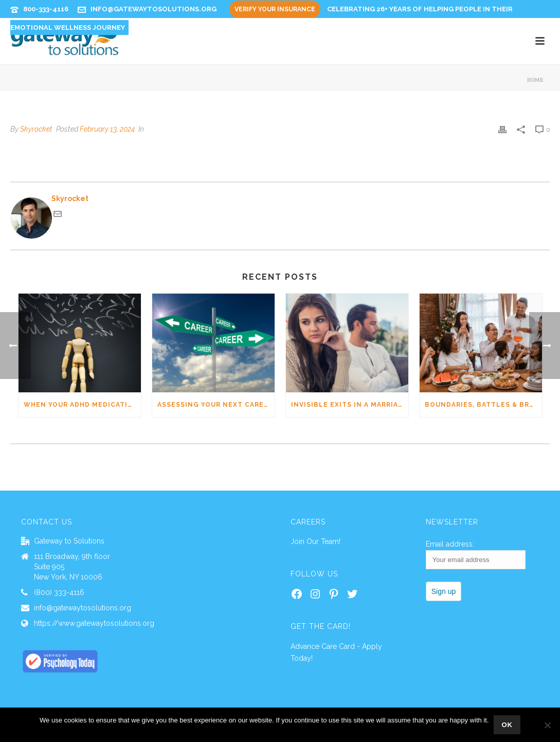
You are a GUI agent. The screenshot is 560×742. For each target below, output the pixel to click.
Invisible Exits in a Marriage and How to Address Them (350, 405)
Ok (507, 725)
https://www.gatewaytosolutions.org (94, 623)
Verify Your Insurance (275, 9)
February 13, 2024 (107, 129)
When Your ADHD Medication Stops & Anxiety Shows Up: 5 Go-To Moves (82, 405)
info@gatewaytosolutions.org (153, 9)
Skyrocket (36, 129)
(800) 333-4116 (59, 592)
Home (535, 80)
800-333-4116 (46, 9)
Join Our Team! (315, 541)
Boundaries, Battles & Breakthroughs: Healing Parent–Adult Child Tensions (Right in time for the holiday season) (483, 405)
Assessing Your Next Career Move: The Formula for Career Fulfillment (216, 405)
